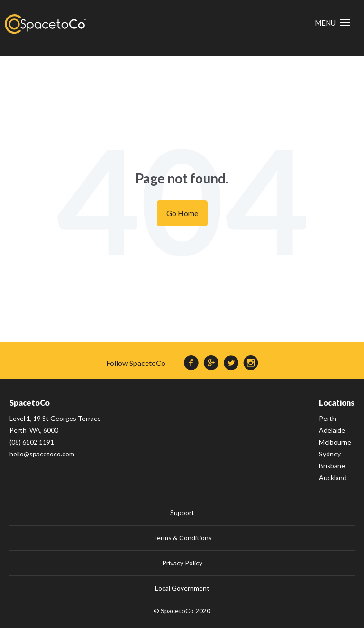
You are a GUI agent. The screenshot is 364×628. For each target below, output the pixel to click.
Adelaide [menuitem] (332, 430)
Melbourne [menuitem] (335, 442)
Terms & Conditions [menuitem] (182, 538)
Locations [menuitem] (337, 403)
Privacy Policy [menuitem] (182, 563)
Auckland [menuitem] (333, 478)
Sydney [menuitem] (330, 454)
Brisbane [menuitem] (332, 466)
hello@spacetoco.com (42, 454)
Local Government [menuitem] (182, 588)
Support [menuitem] (182, 513)
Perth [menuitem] (328, 418)
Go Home (182, 213)
